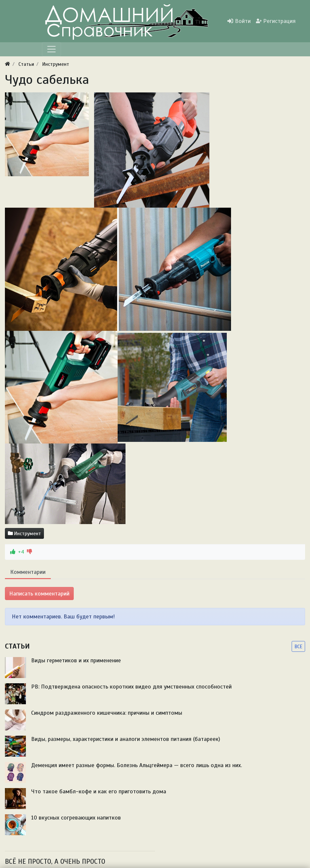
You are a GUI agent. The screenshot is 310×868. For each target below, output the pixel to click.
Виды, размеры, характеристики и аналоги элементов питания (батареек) (126, 739)
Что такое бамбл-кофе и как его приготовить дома (99, 791)
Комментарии (28, 572)
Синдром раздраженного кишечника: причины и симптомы (107, 713)
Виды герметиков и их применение (76, 660)
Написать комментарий (39, 594)
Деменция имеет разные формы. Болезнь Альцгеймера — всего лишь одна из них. (136, 765)
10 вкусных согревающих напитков (76, 818)
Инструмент (24, 533)
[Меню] (51, 49)
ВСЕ (298, 646)
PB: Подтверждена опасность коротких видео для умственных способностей (131, 687)
